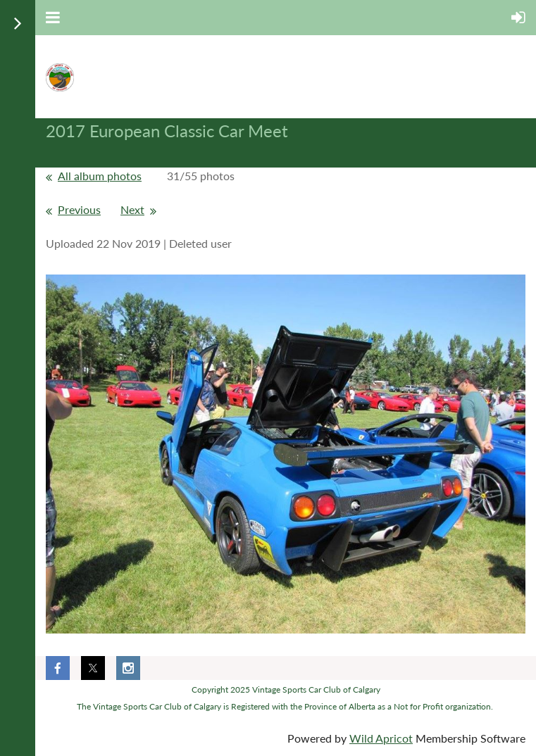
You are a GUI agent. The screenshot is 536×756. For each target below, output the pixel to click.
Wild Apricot (381, 738)
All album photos (100, 176)
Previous (79, 209)
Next (132, 209)
